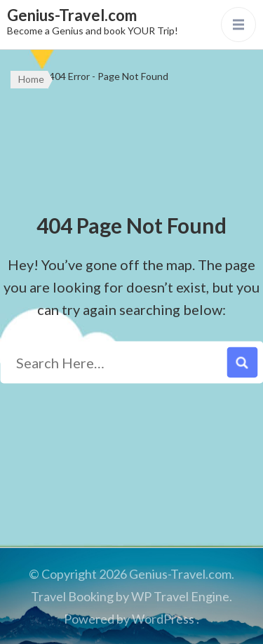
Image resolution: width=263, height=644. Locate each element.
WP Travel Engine (180, 596)
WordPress (163, 619)
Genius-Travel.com (72, 15)
